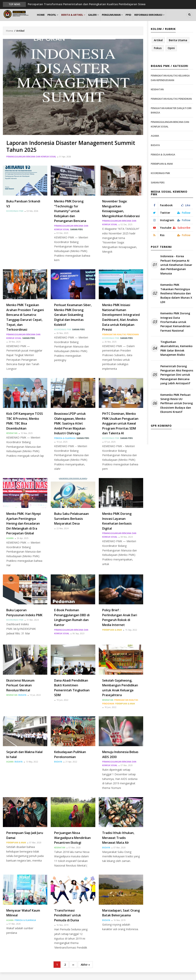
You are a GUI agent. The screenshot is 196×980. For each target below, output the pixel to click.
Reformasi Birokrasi (165, 18)
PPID (142, 18)
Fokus (158, 56)
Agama (10, 546)
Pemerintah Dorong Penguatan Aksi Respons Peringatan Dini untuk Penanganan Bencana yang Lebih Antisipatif (177, 382)
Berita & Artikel (79, 18)
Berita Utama (178, 48)
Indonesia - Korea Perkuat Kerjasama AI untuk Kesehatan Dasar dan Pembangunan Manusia (176, 272)
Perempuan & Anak (112, 637)
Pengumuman (123, 18)
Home (42, 18)
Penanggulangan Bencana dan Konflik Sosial (31, 164)
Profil (57, 18)
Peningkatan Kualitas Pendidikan (120, 342)
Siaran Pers (77, 237)
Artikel (158, 48)
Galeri (102, 18)
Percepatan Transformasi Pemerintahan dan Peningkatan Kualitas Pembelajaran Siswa (87, 4)
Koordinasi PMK (15, 219)
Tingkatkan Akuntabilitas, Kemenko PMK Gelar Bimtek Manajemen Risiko (176, 356)
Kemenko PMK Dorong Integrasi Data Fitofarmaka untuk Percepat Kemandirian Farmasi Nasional (175, 330)
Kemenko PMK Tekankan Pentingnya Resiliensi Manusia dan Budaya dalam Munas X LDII (176, 301)
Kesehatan (12, 441)
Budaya (22, 703)
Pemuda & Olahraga (65, 446)
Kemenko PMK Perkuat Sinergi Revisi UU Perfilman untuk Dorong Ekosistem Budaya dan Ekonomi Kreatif (177, 411)
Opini (171, 56)
